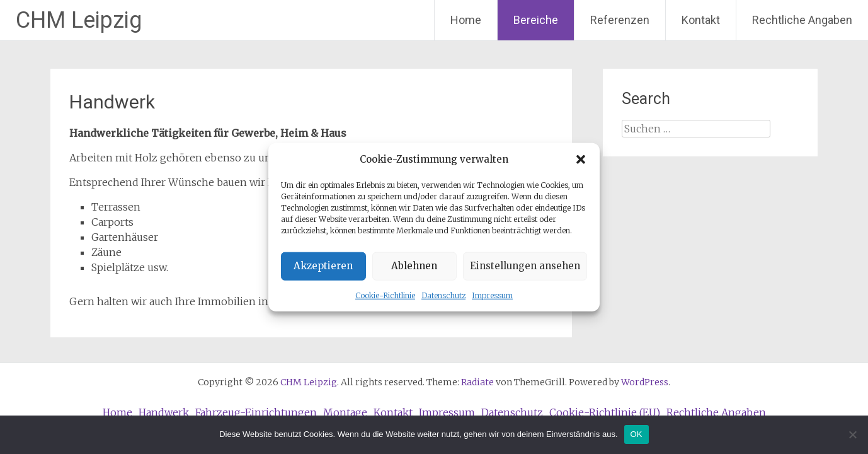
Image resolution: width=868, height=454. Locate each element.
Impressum (492, 295)
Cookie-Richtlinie (385, 295)
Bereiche (536, 20)
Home (466, 20)
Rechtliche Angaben (802, 20)
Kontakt (701, 20)
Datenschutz (443, 295)
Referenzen (620, 20)
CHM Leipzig (79, 20)
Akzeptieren (323, 266)
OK (637, 434)
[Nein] (852, 434)
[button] (581, 160)
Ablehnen (414, 266)
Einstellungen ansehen (525, 266)
